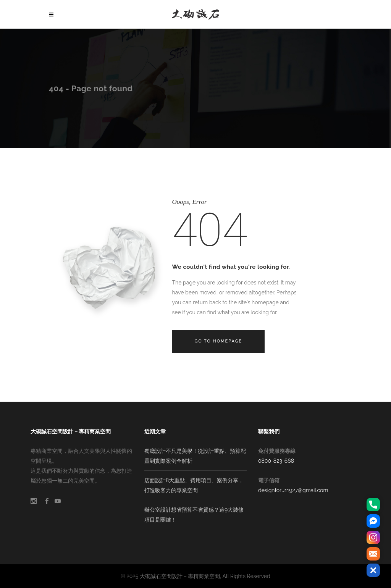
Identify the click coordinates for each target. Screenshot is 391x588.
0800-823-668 (276, 461)
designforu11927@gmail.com (293, 490)
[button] (373, 570)
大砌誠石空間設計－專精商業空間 (180, 576)
